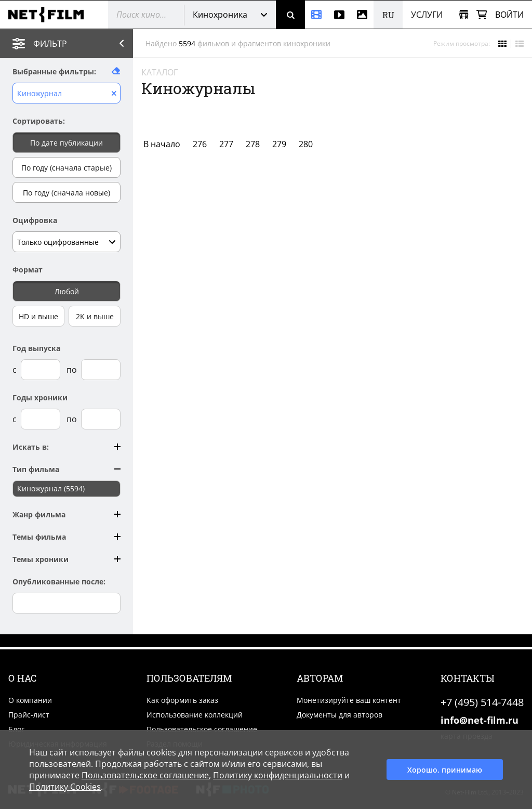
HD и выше (38, 316)
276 (200, 144)
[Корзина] (482, 15)
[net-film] (50, 15)
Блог (16, 729)
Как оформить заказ (182, 700)
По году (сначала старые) (66, 168)
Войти (509, 15)
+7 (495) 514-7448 (482, 702)
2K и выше (95, 316)
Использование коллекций (195, 715)
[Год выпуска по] (101, 370)
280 (306, 144)
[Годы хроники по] (101, 419)
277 (226, 144)
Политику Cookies (65, 787)
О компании (30, 700)
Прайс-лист (29, 715)
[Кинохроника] (316, 15)
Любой (67, 291)
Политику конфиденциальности (278, 775)
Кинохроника (220, 15)
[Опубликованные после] (66, 603)
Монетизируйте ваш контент (349, 700)
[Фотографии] (362, 15)
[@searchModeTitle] (142, 15)
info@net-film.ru (480, 720)
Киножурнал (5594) (51, 488)
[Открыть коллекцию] (464, 15)
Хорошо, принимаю (445, 770)
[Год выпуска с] (41, 370)
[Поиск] (290, 15)
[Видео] (339, 15)
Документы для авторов (340, 715)
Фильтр (76, 43)
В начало (162, 144)
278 (253, 144)
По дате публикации (66, 143)
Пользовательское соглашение (202, 729)
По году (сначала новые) (66, 193)
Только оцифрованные (58, 242)
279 (279, 144)
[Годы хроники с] (41, 419)
